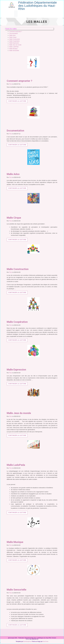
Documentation (14, 33)
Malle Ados (12, 35)
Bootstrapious (27, 641)
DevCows (46, 641)
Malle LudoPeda (14, 47)
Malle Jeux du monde (15, 45)
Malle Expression (14, 43)
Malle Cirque (13, 37)
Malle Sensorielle (14, 51)
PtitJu (11, 84)
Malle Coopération (14, 41)
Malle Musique (13, 49)
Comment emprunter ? (16, 32)
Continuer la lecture (17, 101)
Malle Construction (15, 39)
